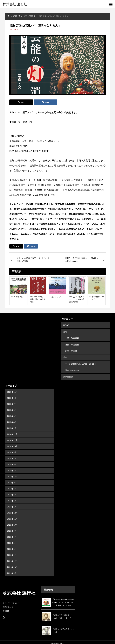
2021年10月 (12, 564)
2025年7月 (12, 401)
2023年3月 (12, 497)
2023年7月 (12, 485)
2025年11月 (12, 389)
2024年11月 (12, 437)
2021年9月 (12, 570)
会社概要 (6, 607)
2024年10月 (12, 443)
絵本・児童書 (71, 349)
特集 (65, 355)
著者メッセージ (72, 367)
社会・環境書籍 (72, 343)
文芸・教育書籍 (72, 337)
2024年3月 (12, 467)
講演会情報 (68, 373)
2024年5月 (12, 461)
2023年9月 (12, 479)
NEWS (66, 325)
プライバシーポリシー (11, 599)
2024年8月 (12, 449)
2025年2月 (12, 425)
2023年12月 (12, 473)
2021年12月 (12, 558)
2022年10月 (12, 521)
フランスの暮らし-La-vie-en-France (81, 361)
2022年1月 (12, 552)
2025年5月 (12, 413)
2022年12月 (12, 509)
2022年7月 (12, 528)
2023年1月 (12, 503)
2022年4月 (12, 540)
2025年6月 (12, 407)
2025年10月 (12, 395)
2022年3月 (12, 546)
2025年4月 (12, 419)
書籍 (65, 331)
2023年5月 (12, 491)
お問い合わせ (8, 603)
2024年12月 (12, 431)
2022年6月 (12, 534)
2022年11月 (12, 515)
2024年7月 (12, 455)
